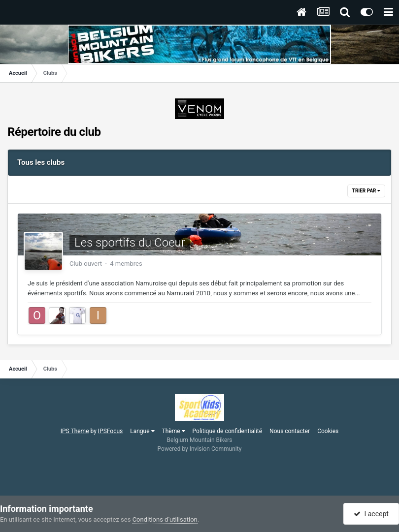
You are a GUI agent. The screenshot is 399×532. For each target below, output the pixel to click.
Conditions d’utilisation (165, 519)
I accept (371, 514)
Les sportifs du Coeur (130, 243)
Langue (142, 431)
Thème (174, 431)
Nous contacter (290, 431)
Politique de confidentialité (228, 431)
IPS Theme (75, 431)
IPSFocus (110, 431)
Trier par (366, 191)
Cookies (328, 431)
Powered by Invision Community (200, 449)
